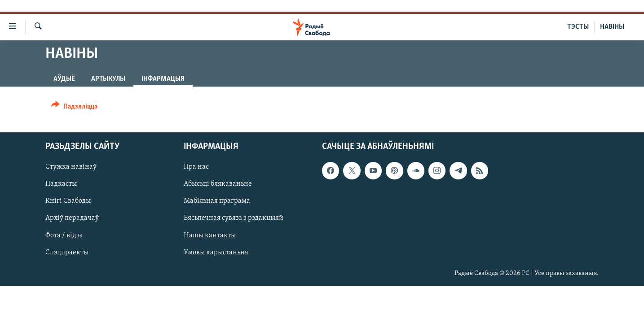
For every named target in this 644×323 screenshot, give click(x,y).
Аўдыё (64, 79)
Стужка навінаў (71, 167)
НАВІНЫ (612, 27)
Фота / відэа (64, 236)
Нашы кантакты (210, 236)
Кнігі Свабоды (68, 201)
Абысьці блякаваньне (218, 184)
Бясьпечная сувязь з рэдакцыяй (234, 218)
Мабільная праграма (217, 201)
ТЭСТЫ (578, 27)
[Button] (74, 108)
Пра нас (196, 167)
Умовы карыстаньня (216, 253)
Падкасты (61, 184)
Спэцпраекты (67, 253)
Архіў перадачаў (72, 218)
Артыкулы (108, 79)
